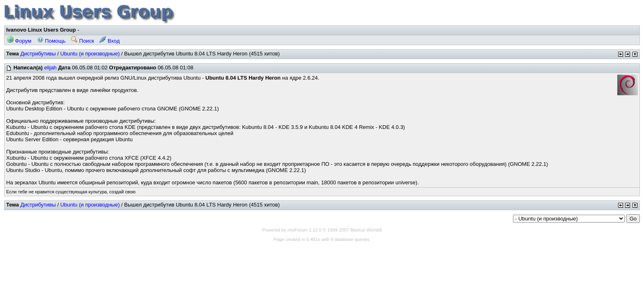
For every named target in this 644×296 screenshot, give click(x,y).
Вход (109, 41)
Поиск (83, 41)
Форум (19, 41)
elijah (50, 68)
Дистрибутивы (38, 54)
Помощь (51, 41)
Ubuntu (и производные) (90, 54)
